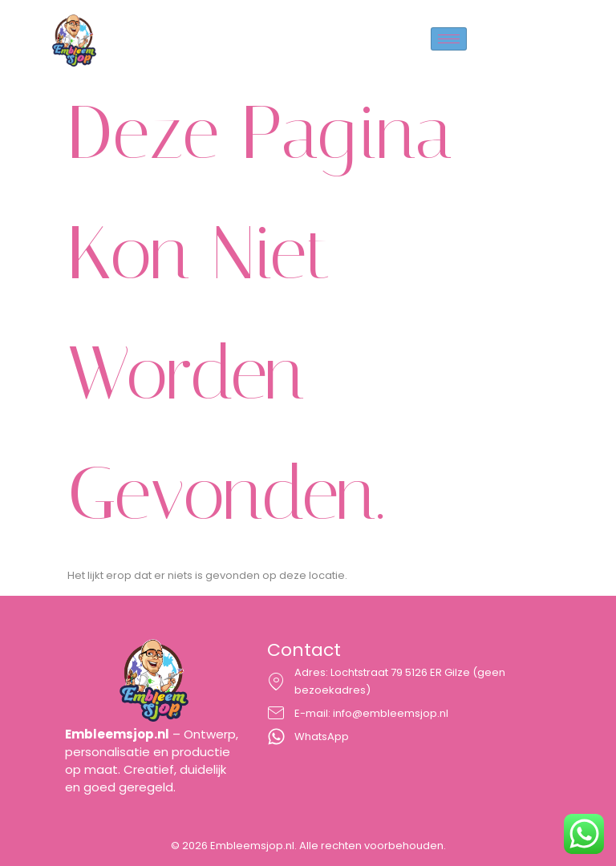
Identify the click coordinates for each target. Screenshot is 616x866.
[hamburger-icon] (449, 39)
